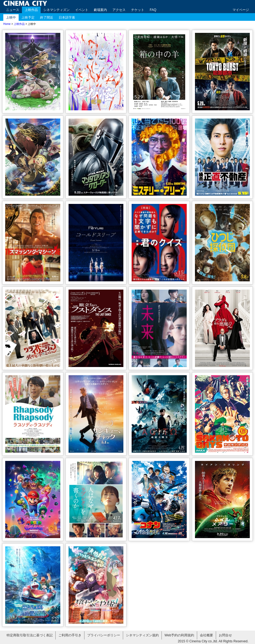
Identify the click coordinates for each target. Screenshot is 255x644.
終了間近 (47, 18)
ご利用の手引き (70, 635)
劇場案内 (100, 10)
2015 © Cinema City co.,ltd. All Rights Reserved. (213, 641)
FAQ (153, 10)
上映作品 (31, 10)
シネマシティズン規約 (142, 635)
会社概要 (206, 635)
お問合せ (225, 635)
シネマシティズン (56, 10)
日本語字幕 (67, 18)
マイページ (241, 10)
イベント (82, 10)
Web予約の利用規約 (179, 635)
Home (7, 24)
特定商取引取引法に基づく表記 (30, 635)
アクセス (119, 10)
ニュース (13, 10)
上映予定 (28, 18)
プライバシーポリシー (104, 635)
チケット (138, 10)
